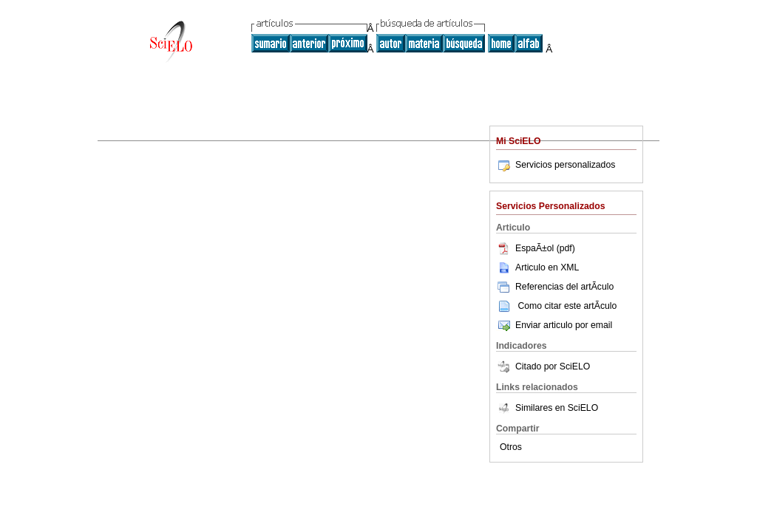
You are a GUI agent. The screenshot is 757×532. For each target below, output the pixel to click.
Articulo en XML (537, 267)
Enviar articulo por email (554, 325)
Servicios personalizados (556, 165)
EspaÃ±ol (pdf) (536, 248)
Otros (511, 447)
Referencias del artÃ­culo (555, 287)
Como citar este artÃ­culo (567, 306)
